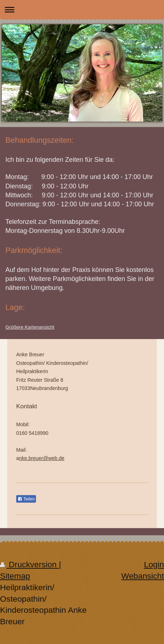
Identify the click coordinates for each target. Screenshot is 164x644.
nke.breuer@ (34, 458)
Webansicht (143, 576)
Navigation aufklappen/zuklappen (82, 10)
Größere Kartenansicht (30, 327)
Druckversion (29, 564)
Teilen (26, 499)
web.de (56, 458)
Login (154, 564)
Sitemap (15, 576)
